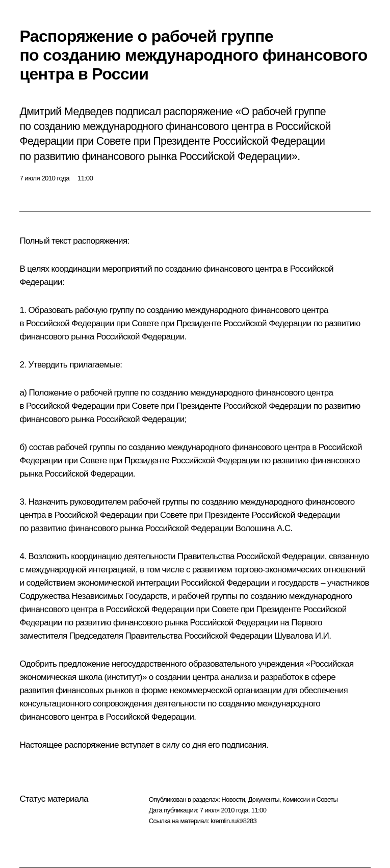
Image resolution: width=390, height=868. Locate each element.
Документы (264, 799)
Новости (233, 799)
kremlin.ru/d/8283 (233, 821)
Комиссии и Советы (310, 799)
